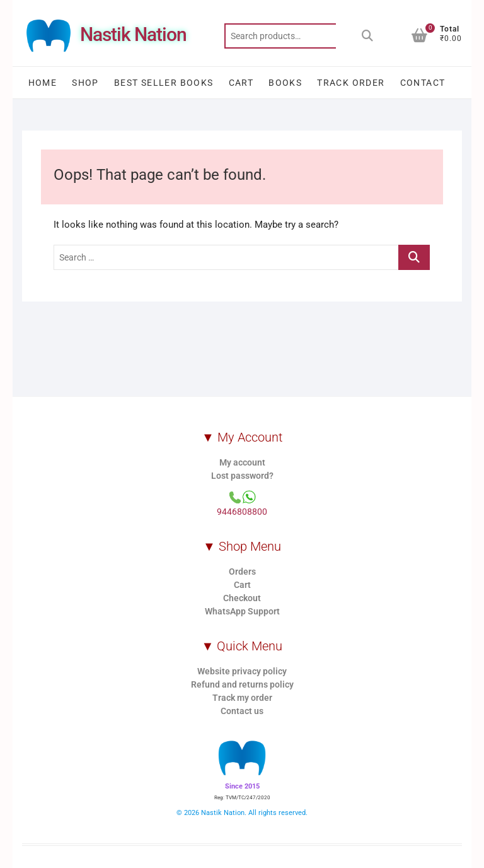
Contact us (242, 711)
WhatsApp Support (242, 611)
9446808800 (242, 512)
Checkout (242, 598)
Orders (242, 572)
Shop (85, 83)
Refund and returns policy (242, 684)
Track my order (242, 698)
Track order (351, 83)
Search (367, 36)
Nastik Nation (133, 34)
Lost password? (242, 476)
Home (43, 83)
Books (285, 83)
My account (242, 462)
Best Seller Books (164, 83)
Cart (241, 83)
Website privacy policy (242, 671)
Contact (423, 83)
